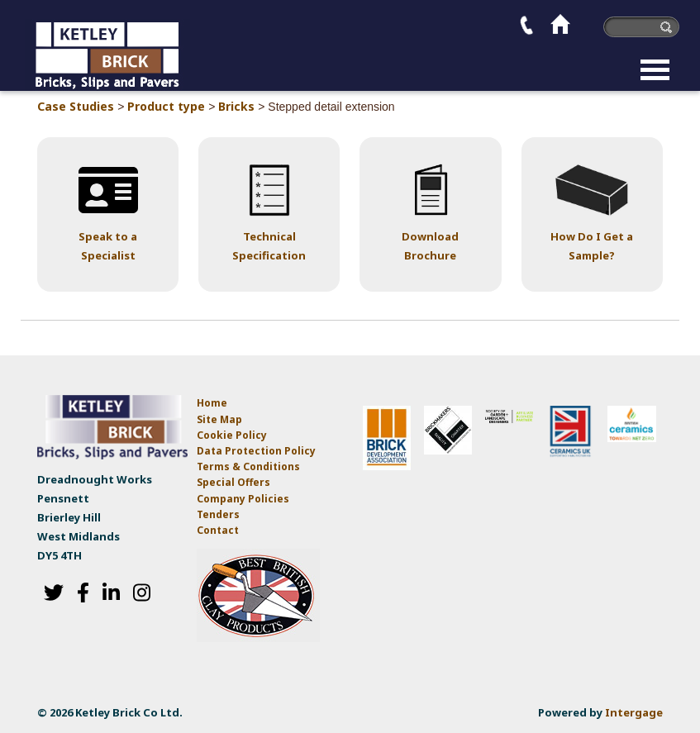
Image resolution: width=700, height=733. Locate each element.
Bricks (236, 106)
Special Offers (233, 482)
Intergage (634, 712)
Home (212, 403)
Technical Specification (269, 246)
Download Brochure (430, 246)
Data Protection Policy (257, 451)
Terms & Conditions (248, 466)
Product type (166, 106)
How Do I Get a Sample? (592, 246)
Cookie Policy (232, 435)
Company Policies (243, 499)
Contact (218, 530)
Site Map (219, 419)
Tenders (218, 514)
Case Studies (76, 106)
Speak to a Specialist (108, 246)
